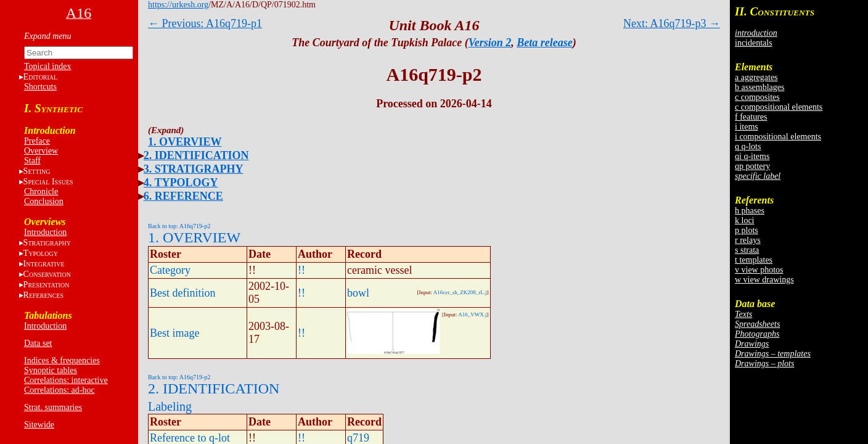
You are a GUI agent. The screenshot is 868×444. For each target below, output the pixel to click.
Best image (174, 333)
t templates (754, 260)
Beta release (544, 43)
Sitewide (39, 425)
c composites (757, 97)
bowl (358, 293)
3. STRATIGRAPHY (194, 169)
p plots (747, 230)
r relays (748, 240)
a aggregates (756, 77)
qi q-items (752, 156)
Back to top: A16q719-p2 (179, 226)
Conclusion (44, 201)
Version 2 (490, 43)
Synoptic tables (51, 370)
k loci (745, 220)
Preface (37, 141)
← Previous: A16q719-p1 (205, 23)
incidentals (754, 43)
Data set (38, 343)
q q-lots (748, 146)
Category (170, 270)
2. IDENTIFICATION (196, 155)
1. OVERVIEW (185, 142)
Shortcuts (40, 87)
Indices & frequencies (62, 360)
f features (751, 117)
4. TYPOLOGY (181, 183)
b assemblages (759, 87)
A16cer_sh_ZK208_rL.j (460, 292)
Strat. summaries (53, 407)
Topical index (47, 66)
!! (301, 270)
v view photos (759, 270)
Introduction (45, 232)
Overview (41, 151)
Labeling (170, 406)
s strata (747, 250)
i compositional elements (778, 137)
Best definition (183, 293)
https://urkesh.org (178, 5)
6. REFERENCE (183, 196)
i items (747, 127)
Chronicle (41, 191)
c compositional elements (779, 107)
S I (48, 182)
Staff (32, 161)
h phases (750, 211)
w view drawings (764, 280)
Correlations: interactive (66, 380)
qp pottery (752, 166)
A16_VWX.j (472, 314)
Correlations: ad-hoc (59, 390)
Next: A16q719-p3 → (672, 23)
